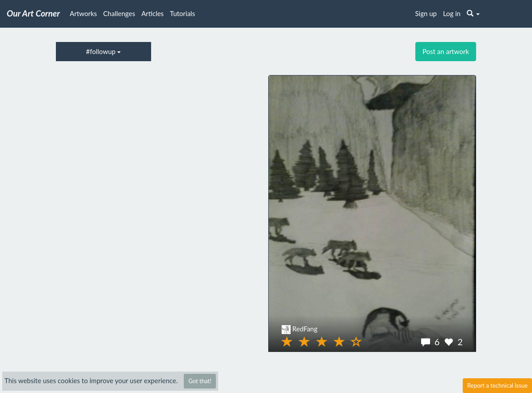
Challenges (119, 13)
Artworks (83, 13)
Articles (152, 13)
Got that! (200, 381)
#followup (103, 51)
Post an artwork (446, 51)
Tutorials (182, 13)
